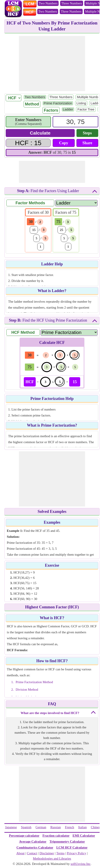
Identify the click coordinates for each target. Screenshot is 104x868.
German (41, 827)
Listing (81, 103)
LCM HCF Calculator (72, 847)
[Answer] (28, 143)
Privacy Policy (76, 853)
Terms (60, 853)
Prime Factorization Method (34, 682)
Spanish (26, 827)
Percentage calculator (24, 836)
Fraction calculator (56, 836)
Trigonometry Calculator (67, 842)
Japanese (11, 827)
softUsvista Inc (80, 864)
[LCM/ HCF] (14, 98)
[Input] (75, 122)
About (20, 853)
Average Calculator (33, 842)
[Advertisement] (52, 64)
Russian (56, 827)
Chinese (96, 827)
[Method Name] (69, 332)
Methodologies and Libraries (52, 859)
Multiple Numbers (90, 97)
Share (87, 143)
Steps (87, 133)
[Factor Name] (76, 203)
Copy (64, 143)
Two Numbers (48, 3)
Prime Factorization (58, 103)
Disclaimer (47, 853)
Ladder (96, 103)
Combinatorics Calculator (35, 847)
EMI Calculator (84, 836)
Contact (32, 853)
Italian (82, 827)
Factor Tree (86, 109)
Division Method (27, 690)
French (70, 827)
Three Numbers (72, 3)
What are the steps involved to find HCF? (50, 713)
